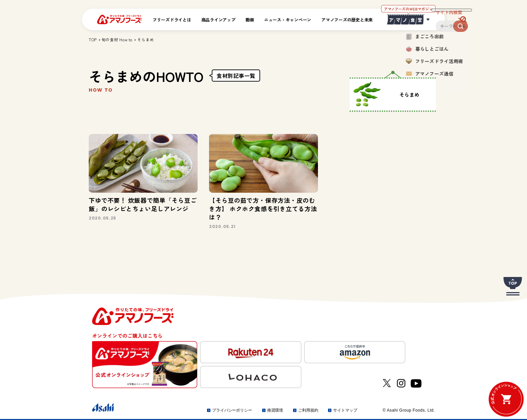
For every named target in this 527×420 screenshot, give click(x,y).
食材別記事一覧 (236, 76)
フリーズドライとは (172, 20)
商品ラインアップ (218, 20)
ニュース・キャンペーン (288, 20)
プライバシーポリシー (232, 410)
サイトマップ (345, 410)
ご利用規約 (308, 410)
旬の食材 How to (117, 39)
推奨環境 (275, 410)
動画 (250, 20)
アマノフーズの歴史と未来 (347, 20)
